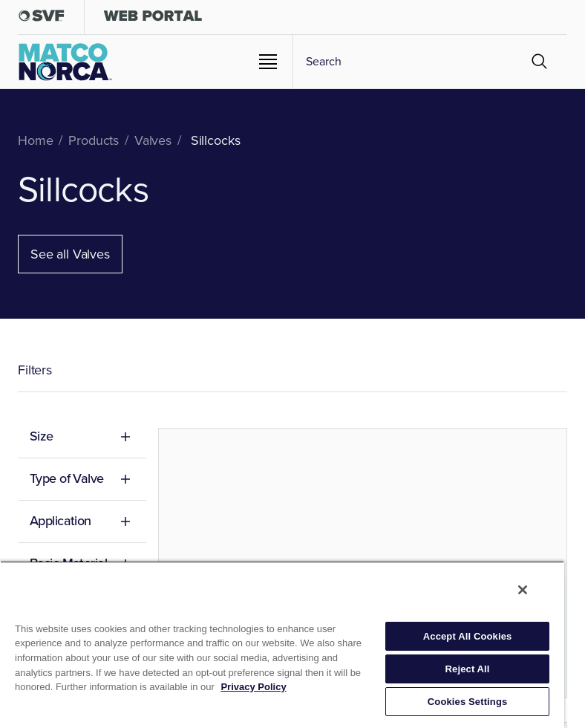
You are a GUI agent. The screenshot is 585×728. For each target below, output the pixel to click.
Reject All (468, 669)
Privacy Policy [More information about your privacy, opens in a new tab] (253, 687)
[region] (282, 644)
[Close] (523, 590)
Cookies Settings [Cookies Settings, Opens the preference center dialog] (468, 702)
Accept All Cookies (468, 636)
